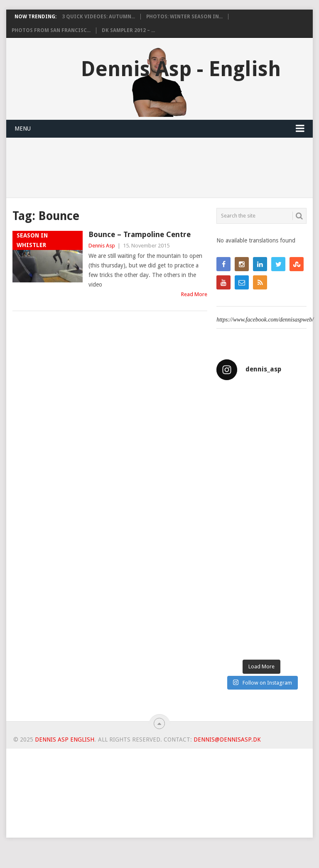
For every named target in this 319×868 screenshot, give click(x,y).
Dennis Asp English (65, 739)
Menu (23, 129)
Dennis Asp (102, 246)
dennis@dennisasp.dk (227, 739)
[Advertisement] (159, 807)
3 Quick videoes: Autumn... (98, 17)
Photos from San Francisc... (51, 30)
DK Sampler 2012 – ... (128, 30)
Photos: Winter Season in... (184, 17)
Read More (194, 294)
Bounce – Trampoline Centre (140, 234)
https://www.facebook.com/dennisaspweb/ (265, 320)
